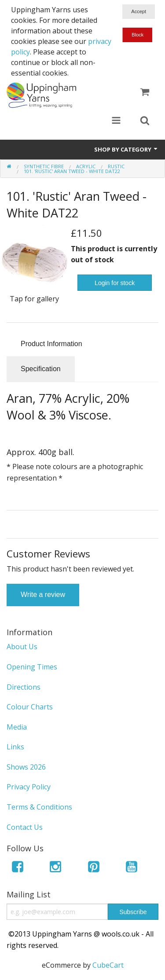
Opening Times (32, 667)
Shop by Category (126, 149)
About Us (22, 647)
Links (15, 747)
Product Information (51, 344)
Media (17, 727)
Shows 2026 (26, 767)
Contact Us (25, 827)
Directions (24, 687)
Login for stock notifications (115, 285)
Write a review (43, 595)
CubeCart (108, 965)
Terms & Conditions (39, 807)
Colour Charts (30, 707)
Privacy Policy (29, 787)
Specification (41, 369)
